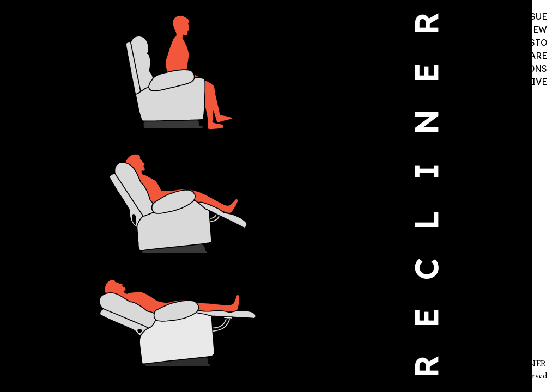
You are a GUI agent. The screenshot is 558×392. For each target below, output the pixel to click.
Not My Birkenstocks (166, 98)
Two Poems (208, 75)
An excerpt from (195, 87)
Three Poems (254, 75)
